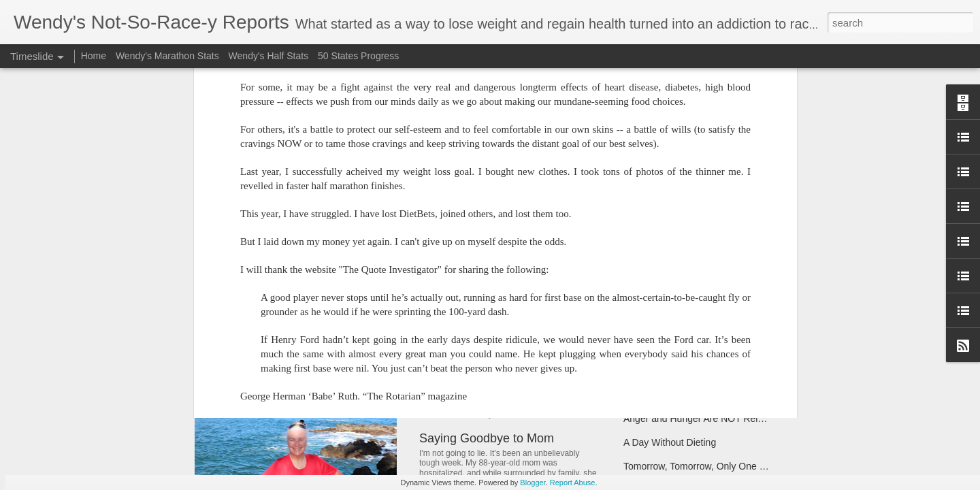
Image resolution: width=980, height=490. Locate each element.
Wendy (558, 108)
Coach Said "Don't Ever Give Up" (693, 271)
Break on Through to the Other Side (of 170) (717, 347)
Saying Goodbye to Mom (487, 438)
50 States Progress (358, 56)
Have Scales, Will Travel (675, 371)
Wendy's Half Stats (269, 56)
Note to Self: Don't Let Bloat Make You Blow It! (545, 350)
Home (94, 56)
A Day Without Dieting (670, 442)
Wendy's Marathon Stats (167, 56)
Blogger (533, 483)
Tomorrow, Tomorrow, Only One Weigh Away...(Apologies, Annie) (759, 466)
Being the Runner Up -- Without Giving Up (712, 395)
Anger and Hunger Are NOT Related (700, 419)
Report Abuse (573, 483)
